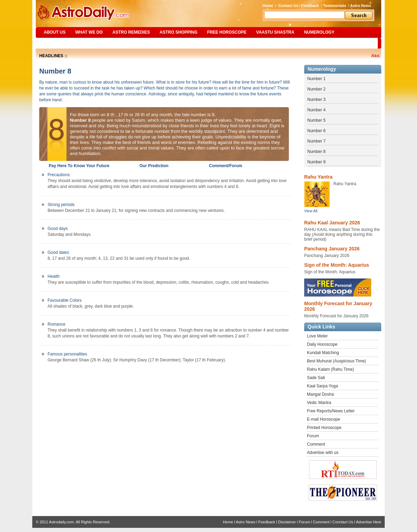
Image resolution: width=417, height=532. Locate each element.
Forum (313, 436)
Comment (316, 444)
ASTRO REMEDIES (131, 32)
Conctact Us (343, 522)
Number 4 (316, 110)
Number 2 (316, 89)
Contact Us (288, 6)
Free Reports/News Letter (331, 411)
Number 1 (316, 79)
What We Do (89, 32)
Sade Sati (316, 378)
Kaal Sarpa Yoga (322, 386)
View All (311, 211)
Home (268, 6)
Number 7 (316, 141)
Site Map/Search (60, 43)
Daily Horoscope (322, 344)
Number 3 (316, 100)
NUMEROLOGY (319, 32)
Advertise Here (369, 522)
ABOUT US (55, 32)
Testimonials (334, 6)
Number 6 (316, 131)
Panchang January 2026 (332, 249)
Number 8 (316, 152)
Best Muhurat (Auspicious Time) (336, 361)
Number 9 (316, 162)
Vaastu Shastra (275, 32)
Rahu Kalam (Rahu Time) (330, 369)
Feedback (310, 6)
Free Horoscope (227, 32)
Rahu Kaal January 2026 (332, 223)
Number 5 (316, 120)
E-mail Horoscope (323, 419)
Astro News (361, 6)
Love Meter (317, 336)
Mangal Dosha (320, 394)
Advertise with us (323, 453)
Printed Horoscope (324, 428)
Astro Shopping (179, 32)
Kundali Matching (323, 353)
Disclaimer (287, 522)
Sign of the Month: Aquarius (337, 265)
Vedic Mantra (319, 403)
